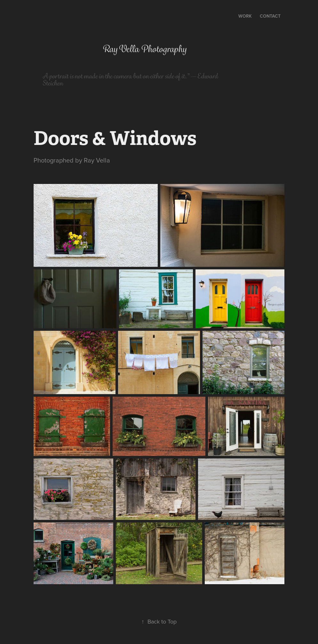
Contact (270, 16)
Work (245, 16)
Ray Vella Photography (144, 49)
